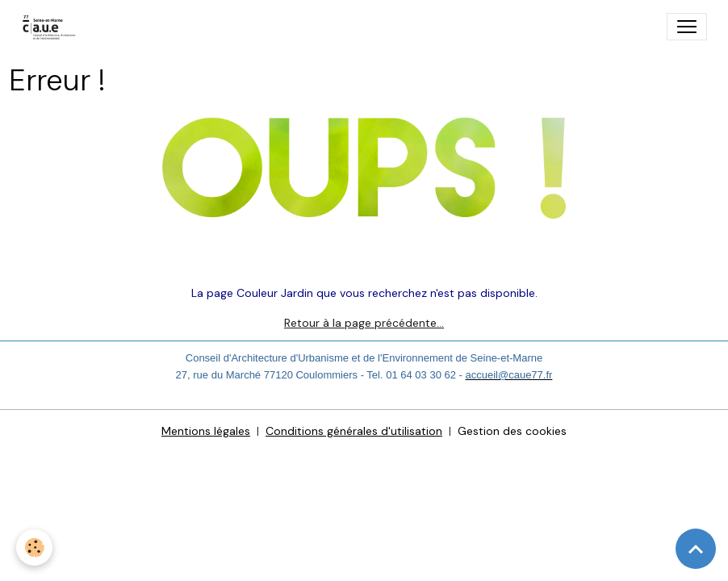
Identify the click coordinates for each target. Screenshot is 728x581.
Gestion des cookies (512, 431)
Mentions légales (206, 431)
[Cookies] (34, 548)
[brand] (53, 27)
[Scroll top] (696, 549)
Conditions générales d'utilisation (354, 431)
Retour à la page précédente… (364, 323)
